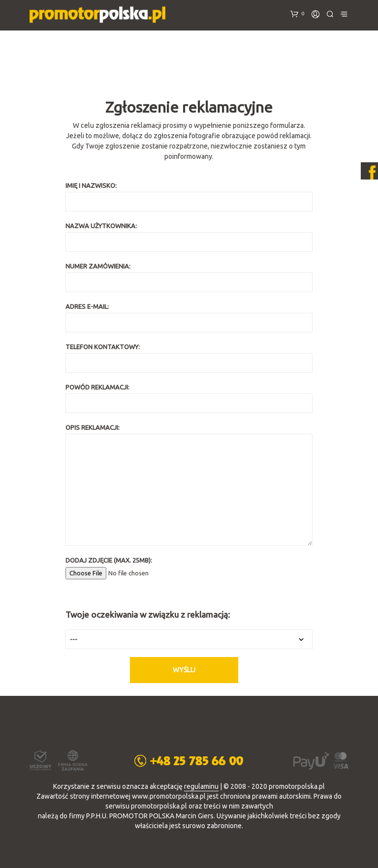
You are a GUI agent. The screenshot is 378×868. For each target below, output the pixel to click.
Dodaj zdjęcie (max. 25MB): (189, 567)
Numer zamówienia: (189, 277)
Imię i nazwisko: (189, 197)
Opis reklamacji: (189, 485)
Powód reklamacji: (189, 398)
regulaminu (201, 787)
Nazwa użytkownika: (189, 237)
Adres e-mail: (189, 318)
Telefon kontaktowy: (189, 358)
